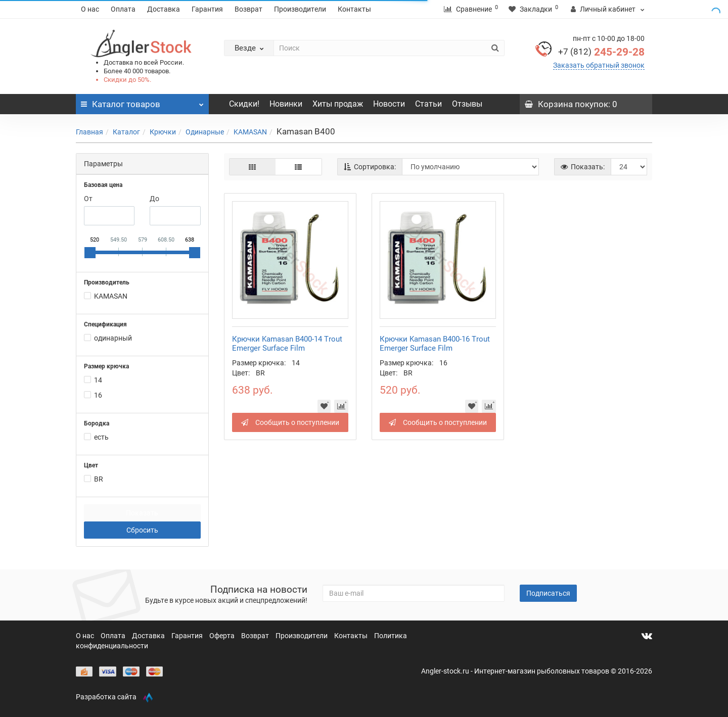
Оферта (223, 636)
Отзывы (467, 104)
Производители (300, 9)
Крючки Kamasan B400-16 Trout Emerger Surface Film (435, 344)
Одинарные (205, 132)
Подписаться (548, 593)
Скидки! (244, 104)
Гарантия (207, 9)
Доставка (164, 9)
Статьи (428, 104)
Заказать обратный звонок (599, 65)
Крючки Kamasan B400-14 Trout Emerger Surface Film (287, 344)
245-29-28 (601, 52)
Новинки (286, 104)
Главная (89, 132)
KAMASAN (250, 132)
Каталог (126, 132)
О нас (90, 9)
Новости (389, 104)
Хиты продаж (338, 104)
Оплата (123, 9)
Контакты (354, 9)
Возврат (248, 9)
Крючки (163, 132)
